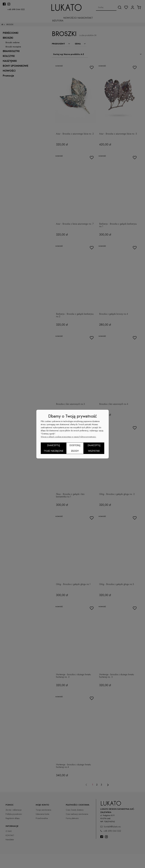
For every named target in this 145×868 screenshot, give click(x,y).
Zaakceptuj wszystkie (94, 448)
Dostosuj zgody (75, 448)
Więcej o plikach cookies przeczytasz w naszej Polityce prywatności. (69, 437)
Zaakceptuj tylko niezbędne (54, 448)
